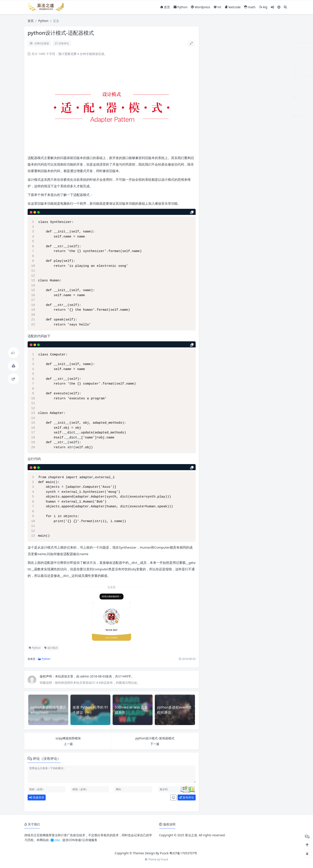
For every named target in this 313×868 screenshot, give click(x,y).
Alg (263, 7)
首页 (165, 7)
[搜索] (285, 7)
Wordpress (200, 7)
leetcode (233, 7)
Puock (165, 859)
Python (180, 7)
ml (217, 7)
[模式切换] (279, 7)
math (250, 7)
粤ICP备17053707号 (183, 853)
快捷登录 (37, 797)
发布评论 (186, 797)
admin (85, 676)
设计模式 (51, 648)
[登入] (272, 7)
